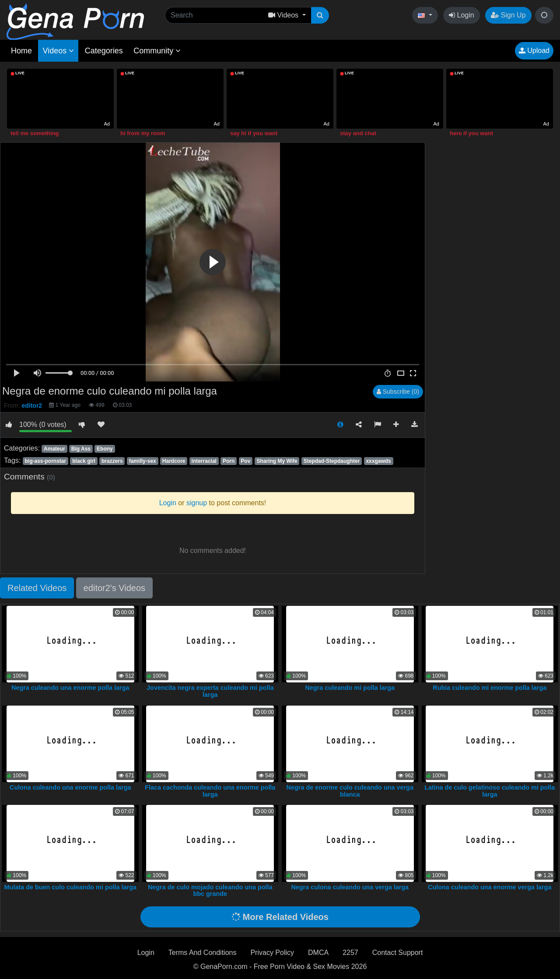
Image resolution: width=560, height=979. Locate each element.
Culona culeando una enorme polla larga (70, 787)
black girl (84, 461)
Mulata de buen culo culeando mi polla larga (70, 887)
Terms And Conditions (203, 953)
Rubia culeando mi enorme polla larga (490, 688)
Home (21, 51)
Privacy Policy (272, 953)
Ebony (105, 449)
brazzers (112, 461)
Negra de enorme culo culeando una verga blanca (350, 791)
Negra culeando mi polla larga (350, 688)
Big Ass (81, 449)
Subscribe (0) (398, 392)
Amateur (54, 449)
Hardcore (174, 461)
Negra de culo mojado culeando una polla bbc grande (210, 891)
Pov (245, 461)
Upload (534, 51)
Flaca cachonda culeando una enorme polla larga (210, 791)
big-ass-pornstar (45, 461)
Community (157, 51)
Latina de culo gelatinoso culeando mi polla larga (490, 791)
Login (462, 15)
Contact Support (398, 953)
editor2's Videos (114, 588)
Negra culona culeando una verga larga (350, 887)
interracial (204, 461)
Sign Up (508, 15)
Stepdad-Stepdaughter (332, 461)
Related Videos (37, 588)
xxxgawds (378, 461)
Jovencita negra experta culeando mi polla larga (210, 691)
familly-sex (143, 461)
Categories (104, 51)
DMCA (318, 953)
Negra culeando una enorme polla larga (70, 688)
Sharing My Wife (277, 461)
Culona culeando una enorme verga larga (490, 887)
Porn (229, 461)
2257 (350, 953)
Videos (58, 51)
